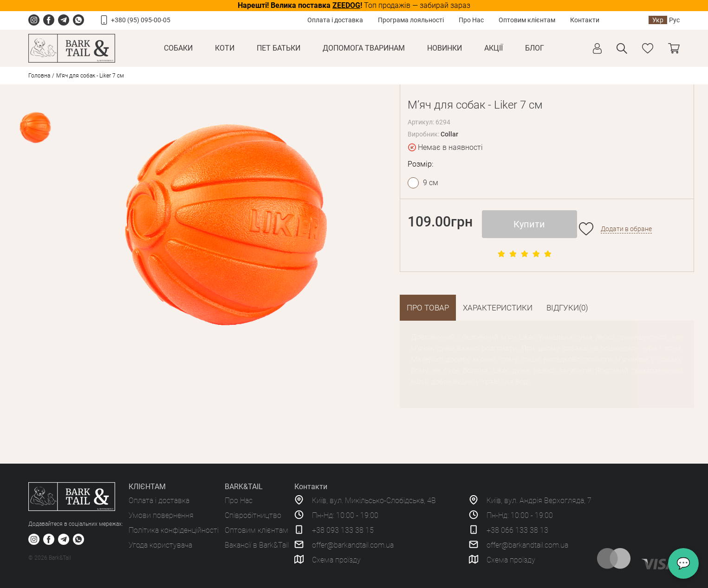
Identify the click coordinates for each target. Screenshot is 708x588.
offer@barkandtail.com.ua (353, 545)
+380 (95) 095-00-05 (141, 20)
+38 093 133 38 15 (343, 530)
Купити (529, 224)
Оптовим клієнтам (527, 20)
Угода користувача (160, 545)
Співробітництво (253, 515)
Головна (39, 76)
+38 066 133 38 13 (517, 530)
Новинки (445, 48)
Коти (225, 48)
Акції (494, 48)
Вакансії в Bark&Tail (257, 545)
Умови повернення (161, 515)
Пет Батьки (279, 48)
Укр (658, 20)
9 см (431, 183)
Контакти (585, 20)
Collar (449, 134)
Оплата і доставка (335, 20)
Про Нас (471, 20)
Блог (535, 48)
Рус (674, 20)
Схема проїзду (336, 560)
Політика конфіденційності (174, 530)
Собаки (178, 48)
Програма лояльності (411, 20)
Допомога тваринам (364, 48)
